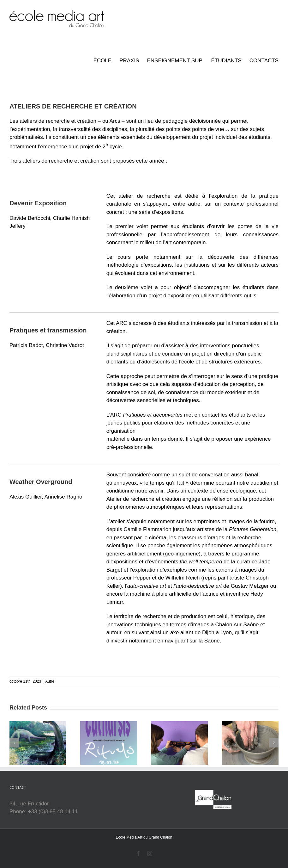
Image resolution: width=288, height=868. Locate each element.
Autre (50, 681)
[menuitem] (106, 61)
